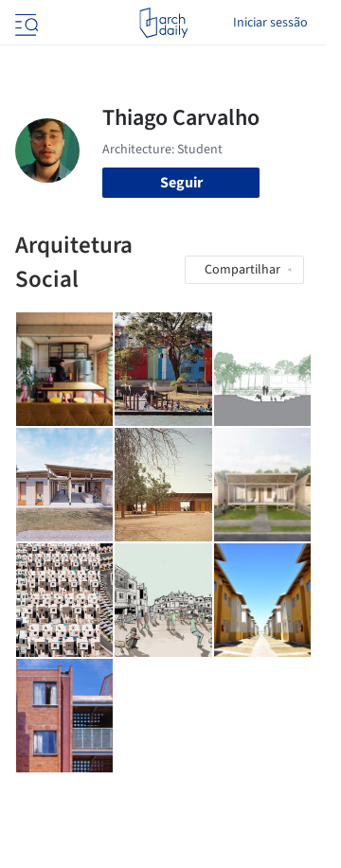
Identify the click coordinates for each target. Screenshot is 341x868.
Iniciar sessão (270, 23)
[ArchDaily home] (163, 23)
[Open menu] (25, 23)
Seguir (181, 183)
